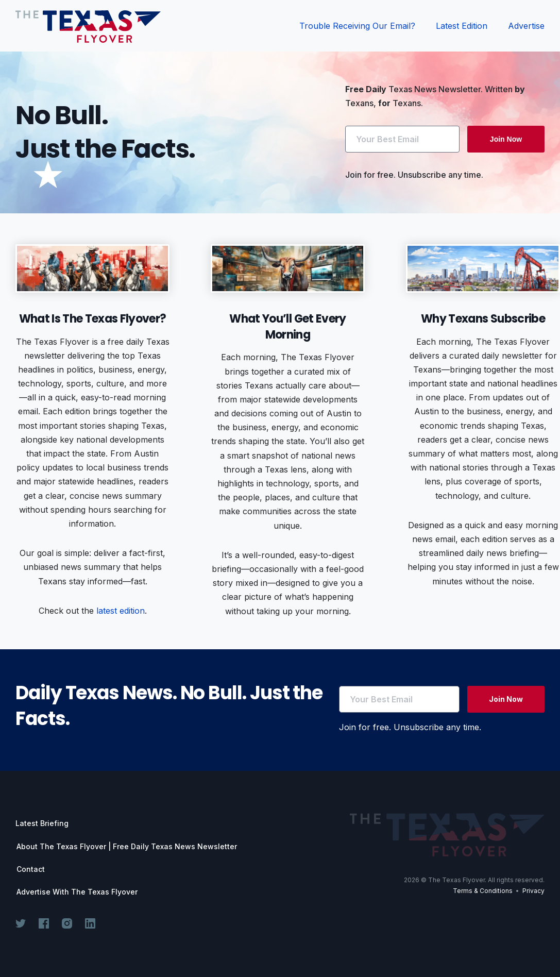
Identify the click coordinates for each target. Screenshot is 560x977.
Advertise (526, 26)
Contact (31, 869)
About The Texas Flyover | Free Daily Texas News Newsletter (127, 847)
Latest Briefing (42, 823)
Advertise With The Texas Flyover (77, 892)
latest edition (121, 611)
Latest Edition (462, 26)
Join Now (506, 139)
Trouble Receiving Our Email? (357, 26)
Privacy (533, 892)
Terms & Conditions (483, 892)
